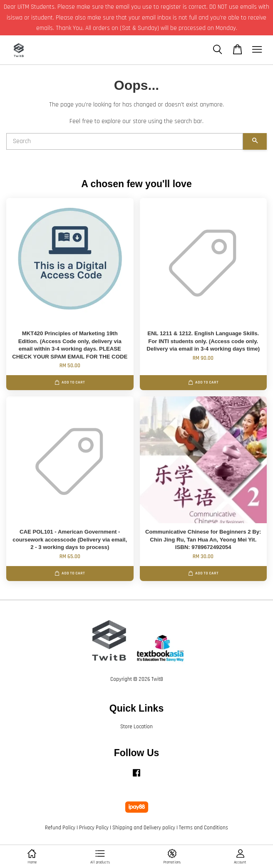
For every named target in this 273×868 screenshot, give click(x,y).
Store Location (136, 727)
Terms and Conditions (204, 828)
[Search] (125, 141)
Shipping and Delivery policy (144, 828)
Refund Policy (60, 828)
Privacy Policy (94, 828)
